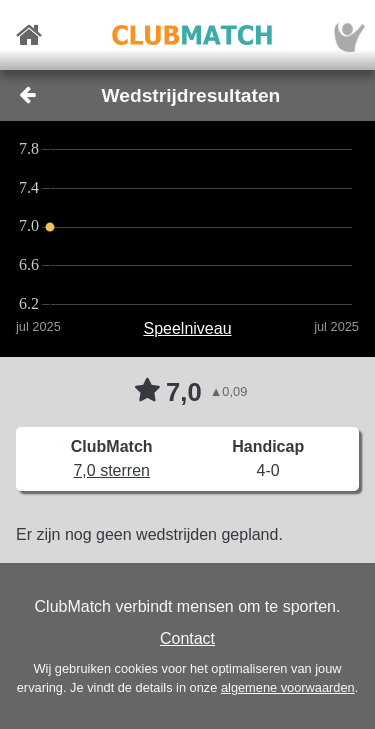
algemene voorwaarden (288, 687)
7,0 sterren (111, 470)
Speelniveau (187, 328)
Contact (187, 638)
